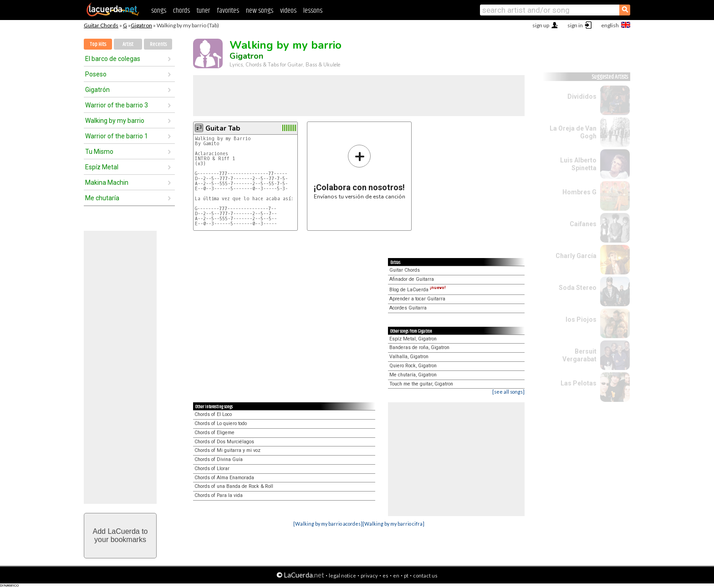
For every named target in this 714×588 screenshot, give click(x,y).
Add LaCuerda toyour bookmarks (120, 535)
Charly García (576, 256)
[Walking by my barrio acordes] (328, 524)
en (396, 575)
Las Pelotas (579, 383)
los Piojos (581, 319)
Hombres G (579, 192)
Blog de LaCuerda (418, 290)
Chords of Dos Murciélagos (224, 442)
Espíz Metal (102, 167)
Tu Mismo (99, 152)
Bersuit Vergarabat (579, 355)
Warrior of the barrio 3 (117, 105)
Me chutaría (102, 198)
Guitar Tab (223, 128)
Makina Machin (107, 182)
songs (159, 11)
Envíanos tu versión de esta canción (360, 172)
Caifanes (583, 224)
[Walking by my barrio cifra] (393, 524)
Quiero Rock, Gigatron (413, 366)
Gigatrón (97, 90)
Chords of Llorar (212, 469)
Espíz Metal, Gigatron (413, 339)
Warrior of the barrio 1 (117, 136)
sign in (575, 25)
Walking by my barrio (115, 121)
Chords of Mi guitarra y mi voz (227, 450)
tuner (203, 11)
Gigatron (141, 25)
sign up (541, 25)
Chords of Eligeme (214, 433)
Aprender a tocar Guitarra (417, 299)
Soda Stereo (578, 288)
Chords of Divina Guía (219, 459)
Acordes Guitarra (408, 308)
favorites (228, 11)
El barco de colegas (113, 59)
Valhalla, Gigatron (409, 357)
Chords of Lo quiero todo (221, 423)
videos (288, 11)
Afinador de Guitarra (412, 279)
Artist (128, 44)
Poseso (96, 74)
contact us (425, 575)
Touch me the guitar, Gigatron (421, 384)
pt (406, 575)
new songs (260, 11)
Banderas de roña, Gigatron (419, 347)
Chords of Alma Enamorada (224, 478)
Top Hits (98, 44)
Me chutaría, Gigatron (413, 375)
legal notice (342, 575)
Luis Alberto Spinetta (578, 164)
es (385, 575)
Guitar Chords (101, 25)
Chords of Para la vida (219, 495)
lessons (313, 11)
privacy (369, 575)
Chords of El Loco (213, 414)
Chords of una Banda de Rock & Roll (234, 486)
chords (181, 11)
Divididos (582, 96)
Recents (158, 44)
